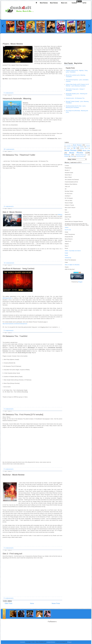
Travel (72, 156)
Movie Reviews (44, 3)
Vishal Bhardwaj (80, 156)
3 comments (9, 409)
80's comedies (68, 145)
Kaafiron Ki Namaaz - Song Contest (19, 268)
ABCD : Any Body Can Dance (73, 251)
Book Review (77, 145)
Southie (66, 156)
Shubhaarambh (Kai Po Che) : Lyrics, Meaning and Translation (76, 107)
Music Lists (64, 3)
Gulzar (82, 147)
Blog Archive (78, 63)
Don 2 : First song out (12, 553)
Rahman (67, 155)
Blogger (80, 282)
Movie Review (70, 150)
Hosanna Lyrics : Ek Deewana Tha (75, 98)
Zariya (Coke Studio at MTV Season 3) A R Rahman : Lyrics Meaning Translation (77, 85)
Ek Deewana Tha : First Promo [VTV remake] (23, 414)
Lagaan (68, 148)
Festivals (88, 145)
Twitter (84, 3)
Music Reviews (54, 3)
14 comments (9, 263)
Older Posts (8, 603)
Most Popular (69, 63)
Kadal (66, 253)
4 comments (9, 207)
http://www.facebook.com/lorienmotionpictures (15, 324)
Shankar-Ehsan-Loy (81, 155)
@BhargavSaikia (7, 298)
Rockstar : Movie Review (14, 475)
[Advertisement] (76, 128)
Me (74, 148)
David (66, 255)
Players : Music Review (13, 44)
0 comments (9, 93)
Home (32, 603)
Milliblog (60, 215)
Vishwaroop (68, 258)
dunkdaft (23, 642)
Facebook (74, 3)
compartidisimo (51, 642)
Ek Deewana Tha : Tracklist (15, 336)
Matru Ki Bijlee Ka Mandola (72, 265)
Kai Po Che (68, 230)
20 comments (9, 149)
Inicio (36, 3)
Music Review (76, 153)
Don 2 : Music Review (12, 212)
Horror (88, 147)
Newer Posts (56, 603)
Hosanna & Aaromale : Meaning (17, 98)
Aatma (67, 227)
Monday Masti (84, 148)
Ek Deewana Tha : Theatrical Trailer (19, 155)
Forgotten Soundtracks (72, 147)
